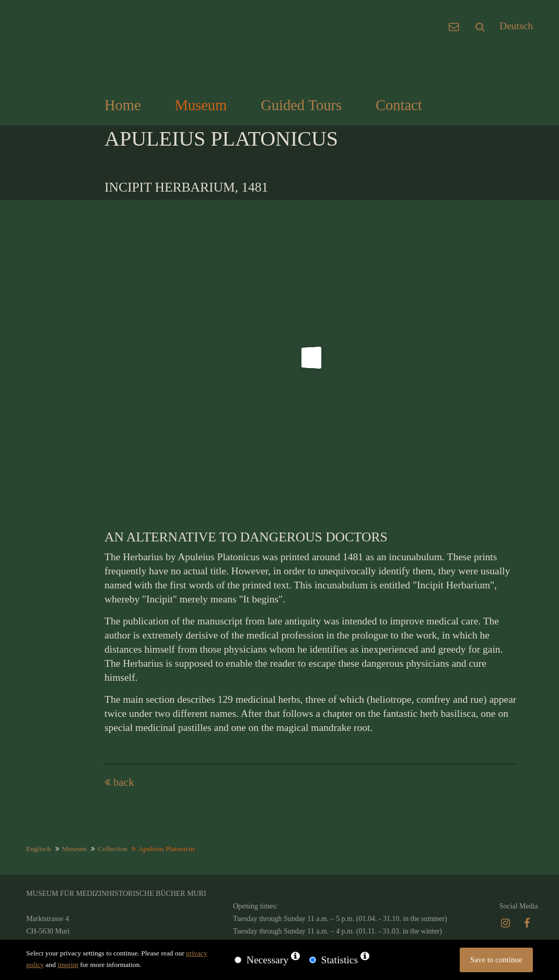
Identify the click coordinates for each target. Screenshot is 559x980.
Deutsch (516, 26)
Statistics (340, 960)
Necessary (267, 960)
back (124, 782)
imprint (68, 965)
